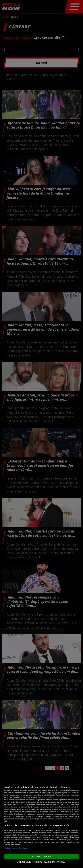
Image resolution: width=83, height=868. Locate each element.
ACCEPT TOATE (41, 856)
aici (39, 811)
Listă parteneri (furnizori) (16, 848)
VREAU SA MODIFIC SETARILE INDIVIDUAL (41, 862)
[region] (41, 821)
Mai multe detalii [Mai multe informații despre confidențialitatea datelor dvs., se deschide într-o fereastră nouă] (46, 797)
